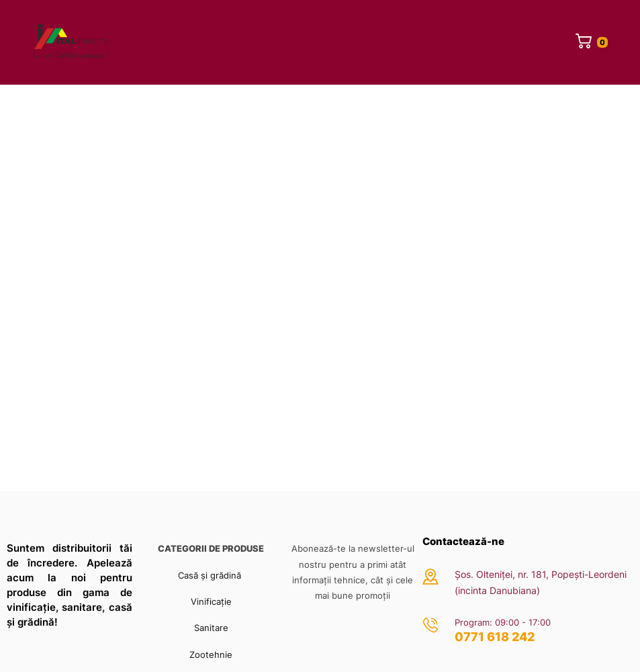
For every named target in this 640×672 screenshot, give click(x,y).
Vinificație (211, 601)
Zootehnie (211, 655)
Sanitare (211, 628)
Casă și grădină (211, 575)
